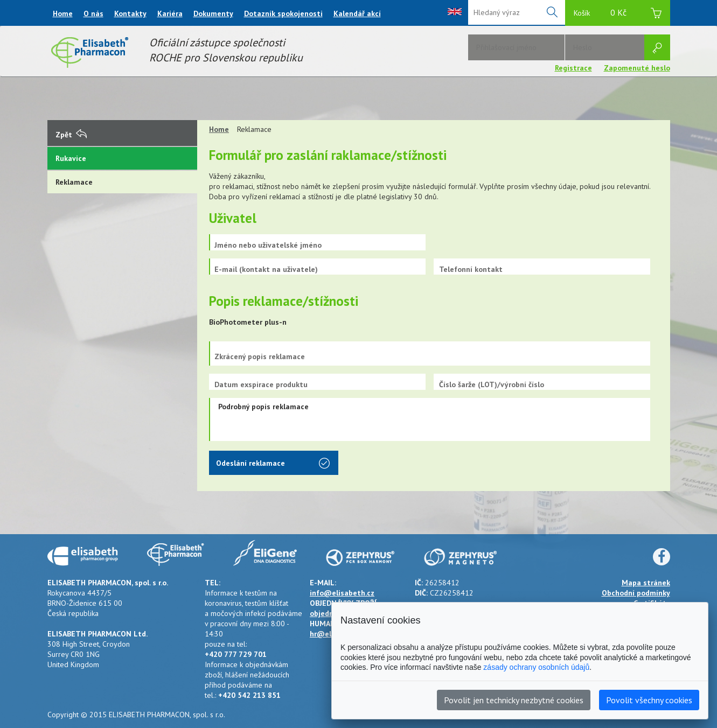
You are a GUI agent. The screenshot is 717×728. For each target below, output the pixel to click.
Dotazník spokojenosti (283, 13)
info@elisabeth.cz (342, 593)
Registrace (573, 68)
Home (63, 13)
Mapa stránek (646, 583)
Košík (618, 14)
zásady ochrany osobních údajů (536, 667)
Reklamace (74, 182)
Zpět (71, 135)
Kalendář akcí (357, 13)
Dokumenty (213, 13)
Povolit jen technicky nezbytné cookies (514, 700)
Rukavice (71, 158)
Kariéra (170, 13)
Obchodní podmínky (636, 593)
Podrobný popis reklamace (430, 419)
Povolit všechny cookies (649, 700)
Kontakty (130, 13)
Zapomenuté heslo (637, 68)
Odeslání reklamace (273, 464)
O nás (93, 13)
